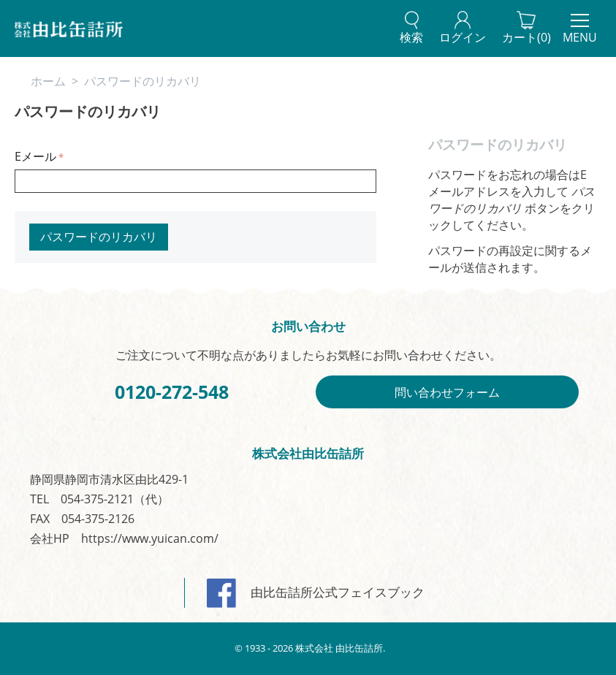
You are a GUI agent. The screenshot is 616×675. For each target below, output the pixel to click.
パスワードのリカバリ (99, 237)
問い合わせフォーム (447, 392)
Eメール (35, 156)
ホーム (48, 81)
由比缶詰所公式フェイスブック (316, 592)
